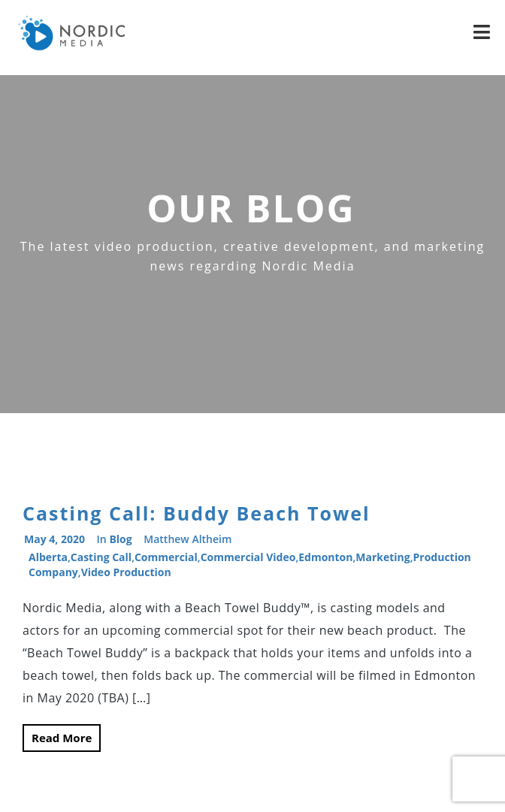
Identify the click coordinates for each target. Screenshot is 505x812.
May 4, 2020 (54, 539)
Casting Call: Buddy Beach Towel (197, 513)
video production (126, 572)
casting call (101, 557)
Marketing (383, 557)
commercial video (248, 557)
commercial (166, 557)
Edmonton (325, 557)
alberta (48, 557)
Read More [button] (62, 738)
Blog (120, 539)
